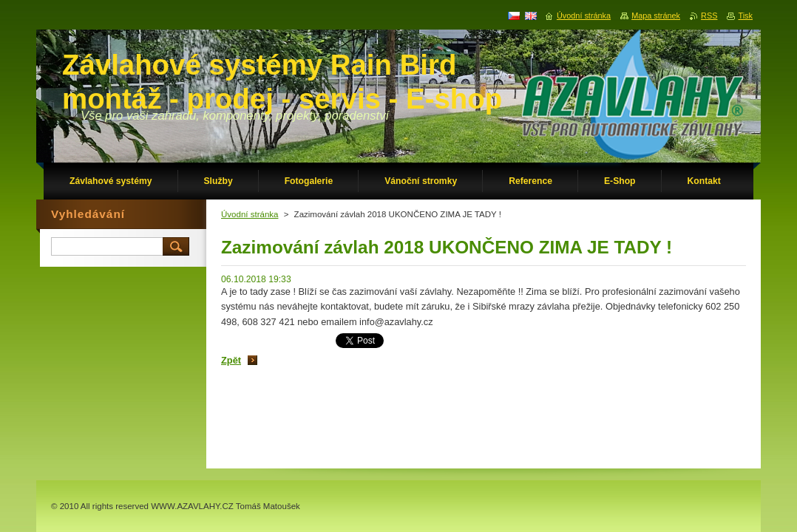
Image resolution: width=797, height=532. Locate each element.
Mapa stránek (656, 16)
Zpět (231, 360)
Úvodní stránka (250, 214)
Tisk (745, 16)
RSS (709, 16)
